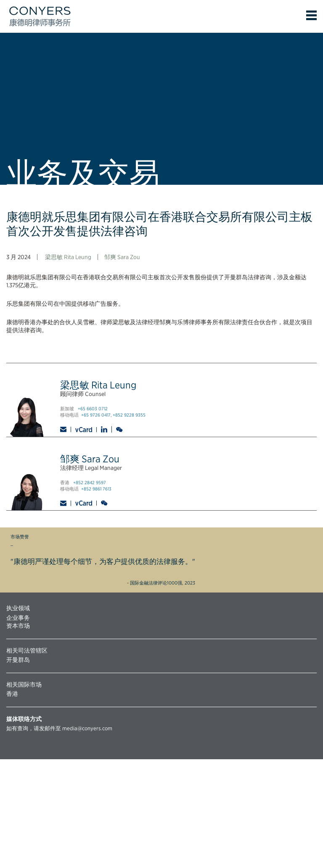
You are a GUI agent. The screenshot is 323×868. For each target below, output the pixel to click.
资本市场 (18, 626)
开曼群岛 (18, 660)
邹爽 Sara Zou (122, 257)
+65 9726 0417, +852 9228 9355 (113, 415)
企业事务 (18, 618)
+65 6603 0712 (93, 409)
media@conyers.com (87, 728)
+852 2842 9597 (90, 483)
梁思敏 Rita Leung (68, 257)
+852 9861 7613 (96, 489)
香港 (12, 694)
